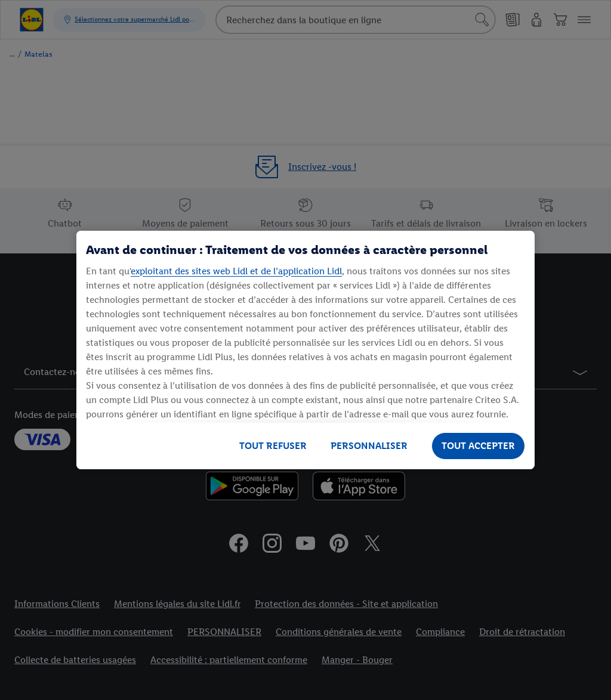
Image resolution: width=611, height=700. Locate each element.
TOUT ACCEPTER (478, 446)
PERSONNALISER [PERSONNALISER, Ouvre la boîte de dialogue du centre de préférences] (369, 446)
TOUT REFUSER (273, 446)
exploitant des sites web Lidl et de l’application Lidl (236, 271)
